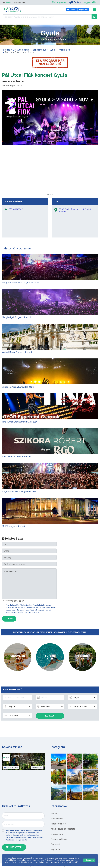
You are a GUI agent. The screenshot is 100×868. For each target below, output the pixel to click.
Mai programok (59, 2)
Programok (64, 50)
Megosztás (37, 768)
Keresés (50, 716)
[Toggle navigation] (95, 10)
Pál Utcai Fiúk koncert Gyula (37, 75)
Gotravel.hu (17, 756)
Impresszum (57, 834)
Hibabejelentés (58, 824)
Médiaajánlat (57, 819)
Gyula (52, 50)
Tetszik (11, 768)
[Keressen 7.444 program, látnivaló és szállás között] (47, 17)
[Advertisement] (50, 177)
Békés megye (39, 50)
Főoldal (6, 50)
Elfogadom (89, 860)
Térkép (75, 2)
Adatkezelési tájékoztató (63, 829)
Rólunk (54, 814)
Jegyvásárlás (90, 2)
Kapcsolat (56, 849)
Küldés (9, 619)
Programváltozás (59, 839)
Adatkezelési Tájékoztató (28, 612)
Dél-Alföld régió (21, 50)
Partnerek (55, 844)
